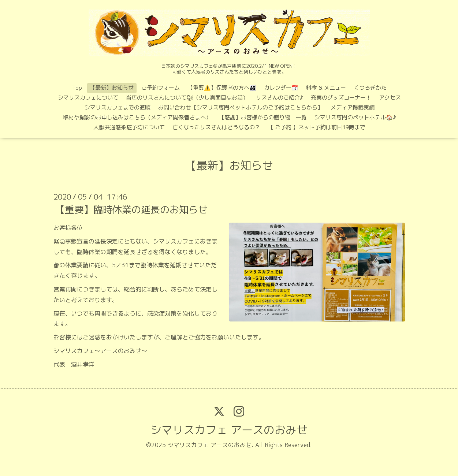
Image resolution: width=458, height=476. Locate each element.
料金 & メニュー (326, 88)
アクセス (390, 98)
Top (77, 88)
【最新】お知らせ (112, 88)
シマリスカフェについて (88, 98)
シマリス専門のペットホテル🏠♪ (355, 117)
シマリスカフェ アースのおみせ (229, 430)
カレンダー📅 (281, 88)
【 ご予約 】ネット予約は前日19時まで (317, 127)
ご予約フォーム (161, 88)
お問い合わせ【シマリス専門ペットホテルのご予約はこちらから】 (241, 107)
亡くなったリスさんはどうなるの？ (216, 127)
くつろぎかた (370, 88)
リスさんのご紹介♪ (280, 98)
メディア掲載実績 (353, 107)
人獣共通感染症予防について (129, 127)
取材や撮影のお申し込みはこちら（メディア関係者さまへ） (137, 117)
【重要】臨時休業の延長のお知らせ (131, 209)
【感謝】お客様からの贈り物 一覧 (263, 117)
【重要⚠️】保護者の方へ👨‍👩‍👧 (222, 88)
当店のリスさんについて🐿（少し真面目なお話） (187, 98)
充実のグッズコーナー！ (341, 98)
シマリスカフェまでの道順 (118, 107)
